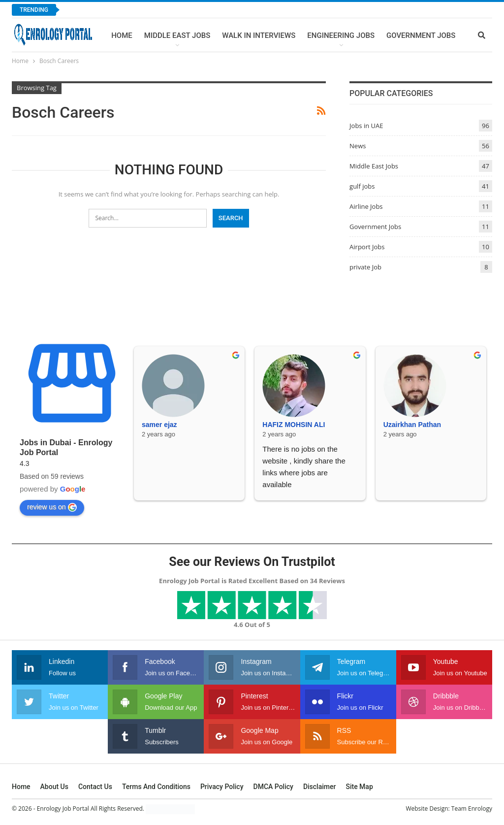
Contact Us (95, 787)
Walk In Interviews (259, 35)
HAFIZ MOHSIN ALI (294, 425)
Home (122, 35)
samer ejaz (159, 425)
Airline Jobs (366, 206)
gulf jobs (362, 186)
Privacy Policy (222, 787)
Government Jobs (421, 35)
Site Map (359, 787)
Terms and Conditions (156, 787)
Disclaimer (320, 787)
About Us (54, 787)
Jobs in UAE (366, 126)
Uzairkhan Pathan (412, 425)
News (358, 146)
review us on (52, 507)
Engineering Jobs (341, 35)
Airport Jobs (367, 247)
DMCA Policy (273, 787)
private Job (365, 267)
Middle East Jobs (177, 35)
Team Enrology (472, 808)
